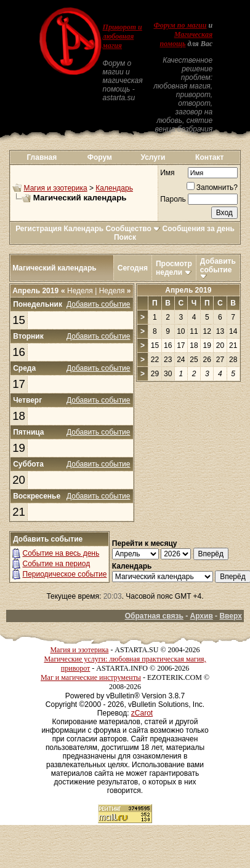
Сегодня (133, 268)
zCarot (142, 713)
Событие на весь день (61, 553)
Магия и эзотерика (56, 188)
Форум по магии (180, 25)
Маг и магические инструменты (91, 677)
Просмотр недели (174, 268)
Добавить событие (218, 266)
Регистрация (38, 229)
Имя (167, 173)
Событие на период (57, 564)
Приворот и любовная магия (123, 36)
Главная (42, 157)
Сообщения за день (199, 229)
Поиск (125, 237)
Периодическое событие (65, 574)
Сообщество (133, 229)
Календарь (114, 188)
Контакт (209, 157)
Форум (100, 157)
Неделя (77, 291)
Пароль (173, 199)
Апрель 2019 (188, 290)
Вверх (230, 616)
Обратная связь (154, 616)
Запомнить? (212, 187)
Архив (202, 616)
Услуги (153, 157)
